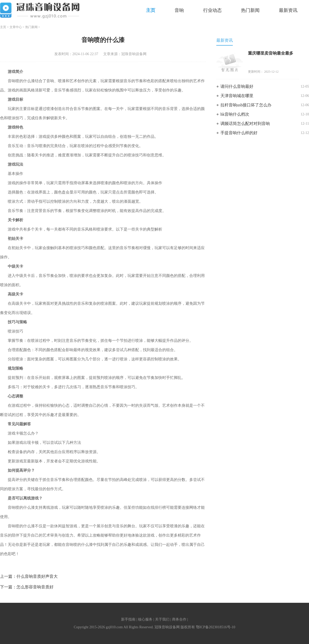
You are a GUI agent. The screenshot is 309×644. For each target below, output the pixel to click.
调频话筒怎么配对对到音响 (245, 124)
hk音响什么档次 (235, 114)
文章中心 (16, 27)
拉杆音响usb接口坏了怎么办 (246, 105)
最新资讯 (288, 10)
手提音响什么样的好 (239, 133)
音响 (179, 10)
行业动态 (212, 10)
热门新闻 (250, 10)
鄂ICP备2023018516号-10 (216, 627)
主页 (151, 10)
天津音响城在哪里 (237, 96)
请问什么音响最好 (237, 86)
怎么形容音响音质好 (35, 587)
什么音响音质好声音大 (37, 576)
